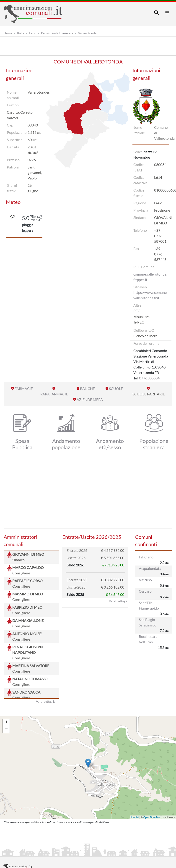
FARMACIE (24, 388)
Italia (21, 33)
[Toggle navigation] (156, 13)
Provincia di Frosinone (57, 33)
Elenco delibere (145, 336)
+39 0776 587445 (160, 254)
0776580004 (149, 378)
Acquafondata (150, 568)
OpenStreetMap (152, 783)
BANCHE (87, 388)
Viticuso (145, 580)
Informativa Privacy (59, 852)
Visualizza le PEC (142, 319)
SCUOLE (116, 388)
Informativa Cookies (93, 852)
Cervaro (145, 591)
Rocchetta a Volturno (148, 639)
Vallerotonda (87, 33)
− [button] (6, 695)
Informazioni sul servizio (22, 852)
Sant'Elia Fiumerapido (149, 605)
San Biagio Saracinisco (148, 622)
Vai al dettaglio (46, 667)
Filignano (146, 557)
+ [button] (6, 688)
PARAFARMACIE (54, 394)
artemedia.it (84, 841)
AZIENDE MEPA (90, 399)
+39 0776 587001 (160, 236)
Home (8, 33)
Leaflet (135, 783)
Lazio (33, 33)
